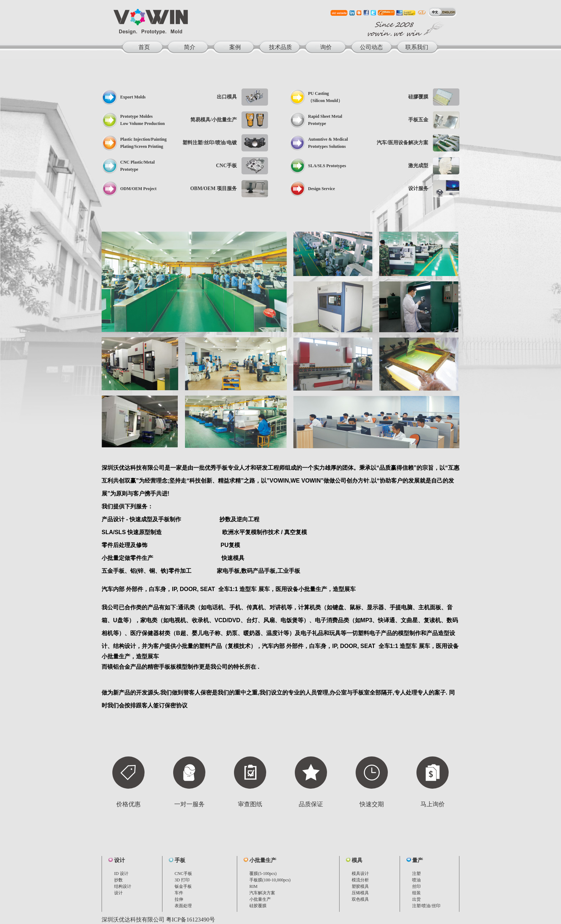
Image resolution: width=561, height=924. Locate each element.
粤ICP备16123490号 (191, 920)
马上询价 (433, 804)
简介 (190, 47)
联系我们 (417, 47)
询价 (326, 47)
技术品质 (280, 47)
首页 (144, 47)
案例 (235, 47)
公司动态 (371, 47)
